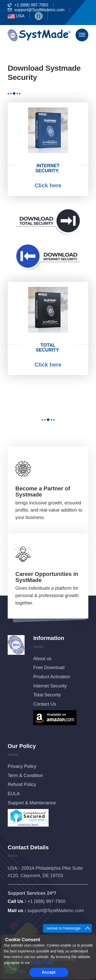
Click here (48, 185)
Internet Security (50, 686)
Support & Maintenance (32, 803)
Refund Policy (22, 784)
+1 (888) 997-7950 (28, 5)
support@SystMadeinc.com (36, 10)
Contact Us (45, 704)
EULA (14, 794)
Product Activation (52, 677)
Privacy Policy (22, 766)
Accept (49, 972)
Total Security (47, 695)
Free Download (49, 668)
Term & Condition (25, 776)
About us (42, 659)
